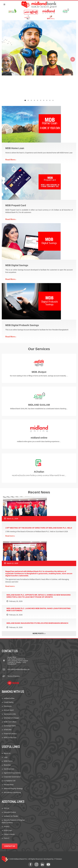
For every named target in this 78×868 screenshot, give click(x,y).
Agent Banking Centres (12, 773)
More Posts (39, 633)
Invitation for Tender (11, 816)
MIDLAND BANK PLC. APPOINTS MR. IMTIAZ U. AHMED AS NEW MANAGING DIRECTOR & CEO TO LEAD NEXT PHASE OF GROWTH (39, 596)
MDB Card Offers (10, 722)
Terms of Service (14, 676)
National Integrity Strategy (13, 789)
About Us (7, 753)
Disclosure (8, 706)
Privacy (7, 826)
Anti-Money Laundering (12, 792)
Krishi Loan (8, 830)
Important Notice (10, 812)
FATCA (6, 808)
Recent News (9, 785)
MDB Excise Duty (10, 737)
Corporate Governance (12, 777)
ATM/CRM (8, 730)
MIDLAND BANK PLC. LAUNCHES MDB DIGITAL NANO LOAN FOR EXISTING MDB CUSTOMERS (39, 609)
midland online (9, 698)
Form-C (7, 838)
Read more (10, 536)
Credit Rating (9, 702)
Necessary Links (10, 714)
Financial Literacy (10, 734)
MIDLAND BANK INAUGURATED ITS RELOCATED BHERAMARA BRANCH (37, 623)
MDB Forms (8, 761)
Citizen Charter (9, 834)
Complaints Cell (10, 781)
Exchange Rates (10, 726)
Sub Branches (9, 769)
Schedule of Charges (11, 718)
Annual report (9, 710)
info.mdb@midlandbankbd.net (19, 669)
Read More (11, 160)
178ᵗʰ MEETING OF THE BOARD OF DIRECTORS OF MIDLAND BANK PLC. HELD (39, 528)
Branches (7, 765)
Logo (6, 757)
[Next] (73, 59)
